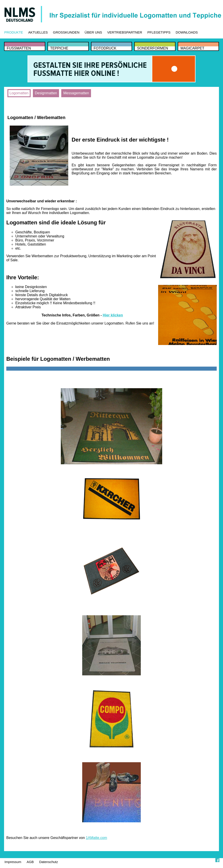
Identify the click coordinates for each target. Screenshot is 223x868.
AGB (30, 862)
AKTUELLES (38, 32)
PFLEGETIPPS (159, 32)
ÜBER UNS (93, 32)
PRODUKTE (14, 32)
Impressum (13, 862)
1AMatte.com (96, 838)
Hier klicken (113, 315)
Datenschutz (49, 862)
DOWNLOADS (187, 32)
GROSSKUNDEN (66, 32)
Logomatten (19, 93)
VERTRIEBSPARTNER (125, 32)
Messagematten (76, 93)
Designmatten (46, 93)
